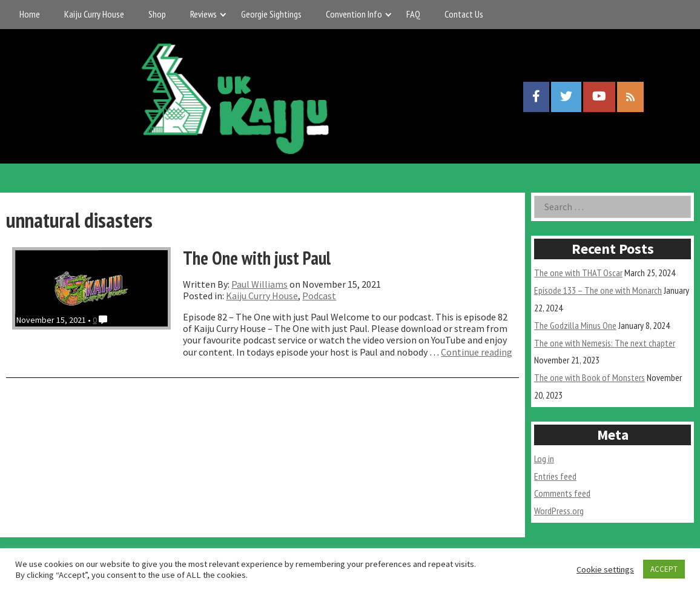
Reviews (203, 14)
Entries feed (555, 476)
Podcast (319, 296)
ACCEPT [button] (664, 569)
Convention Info (354, 14)
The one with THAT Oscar (578, 273)
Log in (544, 459)
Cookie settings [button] (605, 569)
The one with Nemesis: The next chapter (605, 343)
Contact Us (464, 14)
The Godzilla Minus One (575, 325)
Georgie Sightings (271, 14)
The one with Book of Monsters (589, 377)
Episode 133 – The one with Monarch (598, 290)
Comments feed (562, 493)
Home (30, 14)
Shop (157, 14)
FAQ (413, 14)
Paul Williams (259, 284)
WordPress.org (559, 511)
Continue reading (477, 352)
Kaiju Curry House (94, 14)
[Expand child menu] (223, 14)
